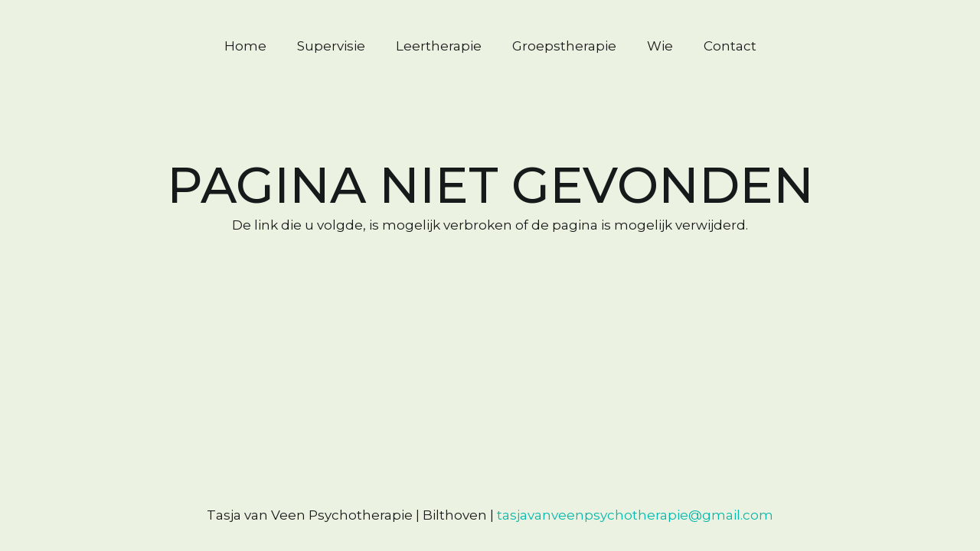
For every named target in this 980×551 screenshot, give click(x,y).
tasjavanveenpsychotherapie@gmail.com (635, 515)
